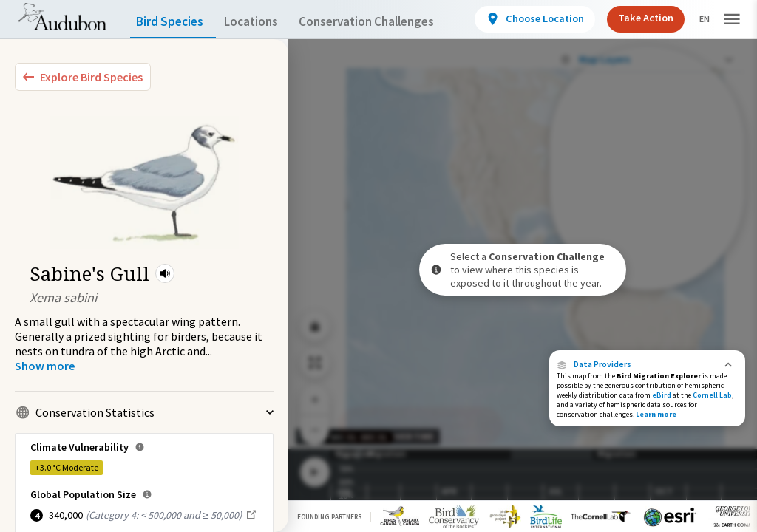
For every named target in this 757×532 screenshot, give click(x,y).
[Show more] (45, 366)
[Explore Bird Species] (83, 77)
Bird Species (173, 22)
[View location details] (533, 19)
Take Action (641, 18)
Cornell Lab (712, 395)
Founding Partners (329, 517)
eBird (662, 395)
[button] (165, 273)
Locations (264, 22)
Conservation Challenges (390, 22)
